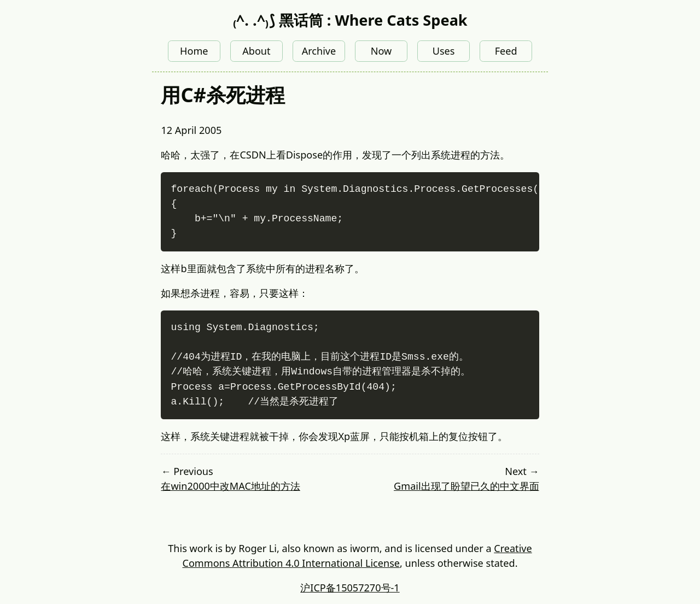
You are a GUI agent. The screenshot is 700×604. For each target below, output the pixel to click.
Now (381, 51)
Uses (444, 51)
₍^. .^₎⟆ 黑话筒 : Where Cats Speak (350, 20)
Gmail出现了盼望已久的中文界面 (466, 486)
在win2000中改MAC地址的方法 (230, 486)
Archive (319, 51)
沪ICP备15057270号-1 (350, 588)
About (256, 51)
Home (194, 51)
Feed (506, 51)
